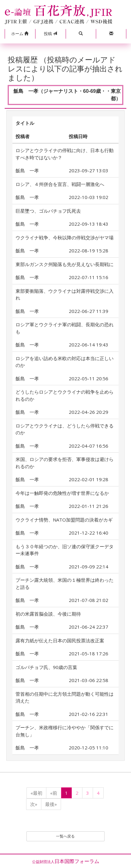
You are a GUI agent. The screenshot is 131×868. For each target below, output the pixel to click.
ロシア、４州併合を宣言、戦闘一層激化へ (60, 184)
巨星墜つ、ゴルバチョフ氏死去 (48, 211)
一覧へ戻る (65, 836)
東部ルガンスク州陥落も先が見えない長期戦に (65, 264)
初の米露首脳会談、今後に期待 (48, 614)
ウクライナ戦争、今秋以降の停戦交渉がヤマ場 (65, 237)
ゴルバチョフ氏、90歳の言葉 (46, 667)
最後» (51, 804)
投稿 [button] (50, 34)
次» (34, 804)
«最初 (36, 793)
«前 (54, 793)
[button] (20, 34)
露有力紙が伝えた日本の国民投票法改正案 (60, 640)
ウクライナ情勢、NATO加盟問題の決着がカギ (64, 520)
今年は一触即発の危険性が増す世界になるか (62, 493)
